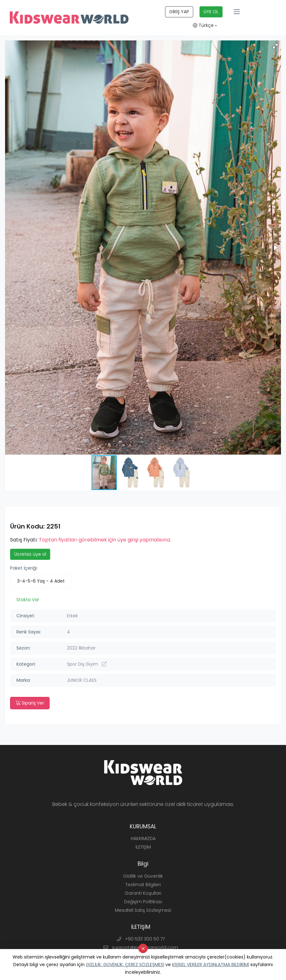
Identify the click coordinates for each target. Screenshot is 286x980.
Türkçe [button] (203, 25)
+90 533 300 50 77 (141, 939)
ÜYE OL (211, 12)
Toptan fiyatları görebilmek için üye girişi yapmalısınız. (105, 540)
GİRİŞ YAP (179, 12)
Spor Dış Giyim (87, 664)
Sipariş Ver (30, 703)
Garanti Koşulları (143, 893)
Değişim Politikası (143, 902)
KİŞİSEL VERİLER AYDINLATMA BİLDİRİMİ (211, 965)
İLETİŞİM (143, 847)
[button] (275, 46)
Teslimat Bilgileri (143, 885)
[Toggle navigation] (237, 12)
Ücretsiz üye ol (30, 554)
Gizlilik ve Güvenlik (143, 876)
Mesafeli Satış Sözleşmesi (143, 910)
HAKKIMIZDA (143, 838)
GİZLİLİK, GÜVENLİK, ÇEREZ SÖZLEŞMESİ (125, 965)
